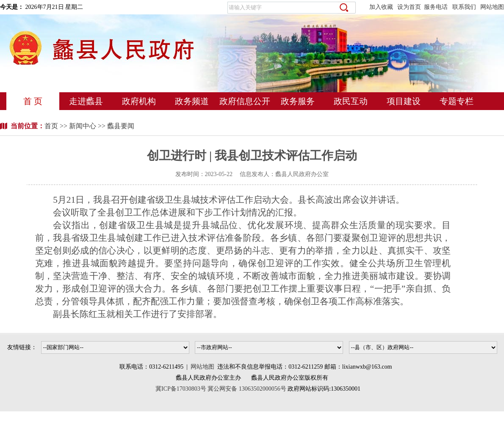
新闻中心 (83, 126)
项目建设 (404, 101)
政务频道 (192, 101)
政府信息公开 (245, 101)
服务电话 (436, 7)
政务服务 (298, 101)
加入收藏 (381, 7)
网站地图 (492, 7)
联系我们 (464, 7)
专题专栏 (457, 101)
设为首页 (409, 7)
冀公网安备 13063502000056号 (247, 389)
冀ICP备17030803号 (181, 389)
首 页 (33, 101)
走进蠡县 (86, 101)
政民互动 (351, 101)
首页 (52, 126)
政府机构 (139, 101)
